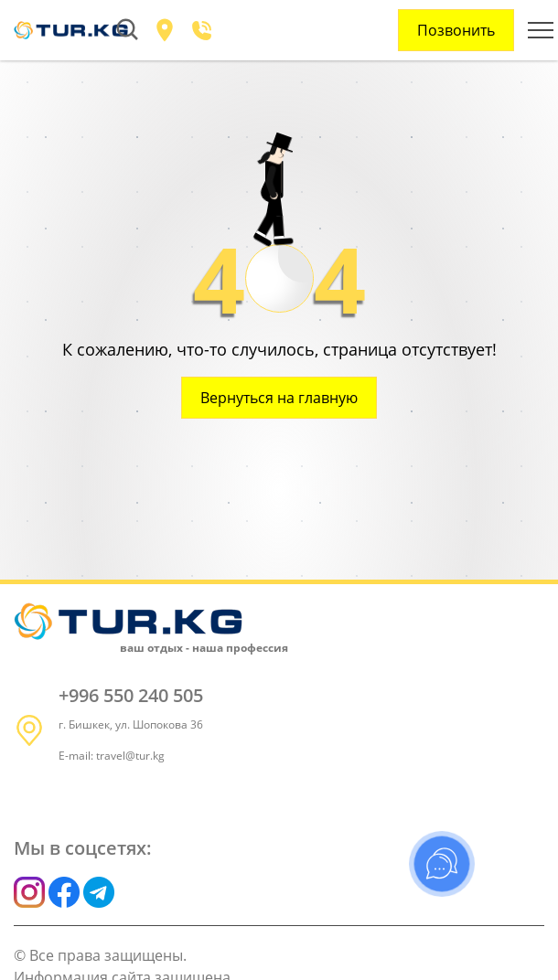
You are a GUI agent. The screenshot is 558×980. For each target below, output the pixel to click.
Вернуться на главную (279, 398)
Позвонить (456, 30)
